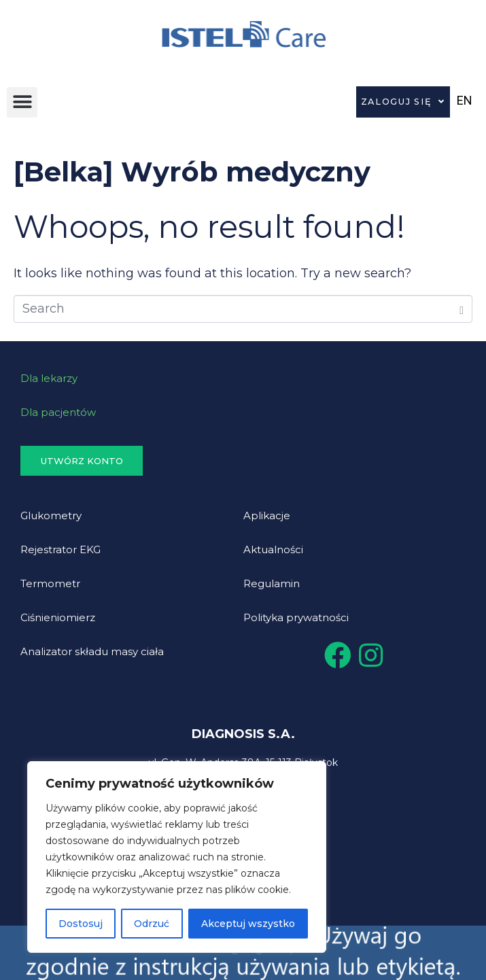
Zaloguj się (403, 102)
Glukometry (51, 515)
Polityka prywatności (296, 617)
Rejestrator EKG (60, 549)
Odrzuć (152, 924)
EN (465, 100)
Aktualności (273, 549)
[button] (22, 102)
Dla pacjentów (58, 412)
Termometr (50, 583)
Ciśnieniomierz (58, 617)
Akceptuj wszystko (248, 924)
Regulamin (272, 583)
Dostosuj (81, 924)
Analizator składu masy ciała (92, 651)
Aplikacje (267, 515)
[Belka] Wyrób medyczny (192, 172)
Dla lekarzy (49, 378)
